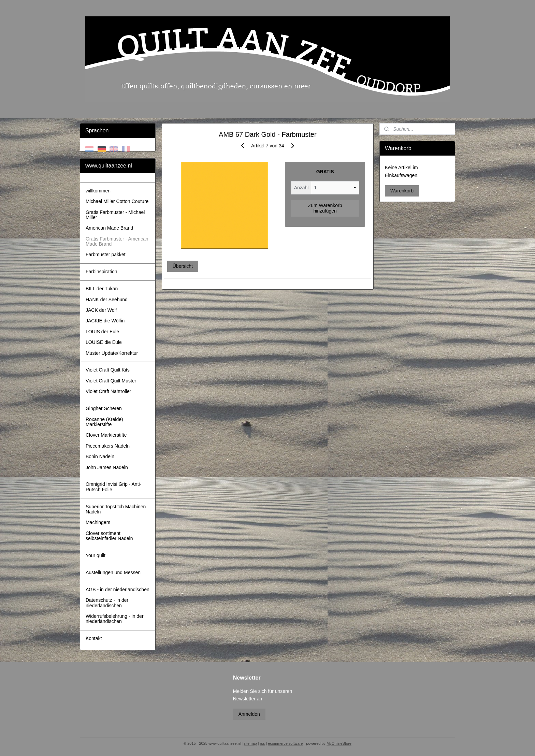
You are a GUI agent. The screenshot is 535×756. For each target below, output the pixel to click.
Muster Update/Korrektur (112, 353)
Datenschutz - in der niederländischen (107, 603)
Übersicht (182, 266)
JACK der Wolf (101, 310)
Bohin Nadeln (100, 456)
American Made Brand (109, 228)
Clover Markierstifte (106, 435)
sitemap (250, 743)
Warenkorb (402, 191)
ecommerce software (285, 743)
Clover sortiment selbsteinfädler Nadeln (109, 536)
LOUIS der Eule (102, 332)
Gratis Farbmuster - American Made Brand (117, 241)
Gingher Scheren (104, 408)
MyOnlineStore (339, 743)
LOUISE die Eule (104, 342)
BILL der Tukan (102, 289)
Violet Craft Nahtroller (109, 391)
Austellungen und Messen (113, 572)
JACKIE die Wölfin (105, 321)
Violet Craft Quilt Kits (108, 370)
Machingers (98, 522)
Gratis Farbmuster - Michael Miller (115, 215)
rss (263, 743)
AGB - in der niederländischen (118, 590)
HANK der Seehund (107, 300)
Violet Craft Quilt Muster (111, 381)
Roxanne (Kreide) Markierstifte (104, 422)
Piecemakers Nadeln (108, 446)
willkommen (98, 191)
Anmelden (249, 714)
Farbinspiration (102, 272)
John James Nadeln (107, 467)
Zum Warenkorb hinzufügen (325, 208)
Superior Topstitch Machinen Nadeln (116, 509)
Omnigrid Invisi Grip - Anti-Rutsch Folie (113, 487)
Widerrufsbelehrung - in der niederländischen (115, 619)
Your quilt (96, 555)
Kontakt (94, 638)
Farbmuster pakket (106, 255)
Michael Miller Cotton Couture (117, 201)
